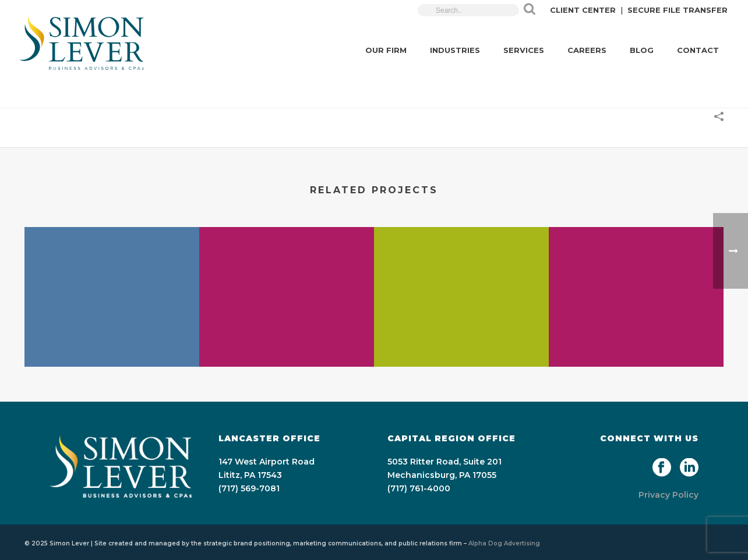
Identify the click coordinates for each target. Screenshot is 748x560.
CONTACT (698, 50)
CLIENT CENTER (583, 10)
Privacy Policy (668, 495)
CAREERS (587, 50)
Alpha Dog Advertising (504, 543)
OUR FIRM (386, 50)
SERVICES (524, 50)
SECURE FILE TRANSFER (678, 10)
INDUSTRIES (455, 50)
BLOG (642, 50)
